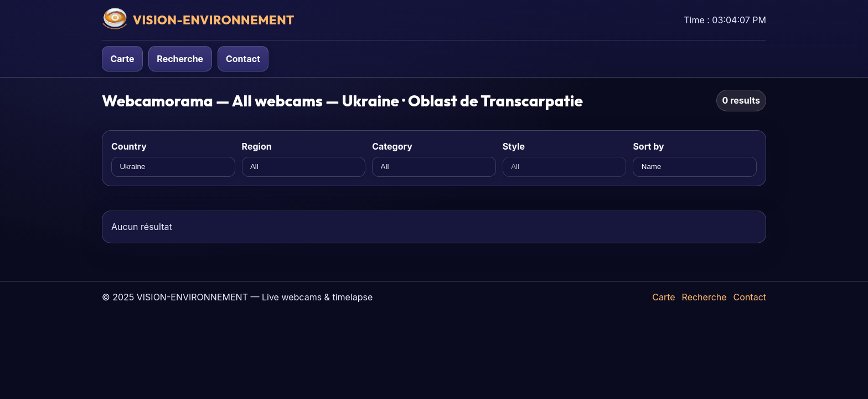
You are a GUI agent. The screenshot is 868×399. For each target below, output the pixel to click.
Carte (122, 59)
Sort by (648, 146)
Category (392, 146)
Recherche (180, 59)
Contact (243, 59)
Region (257, 146)
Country (129, 146)
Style (514, 146)
